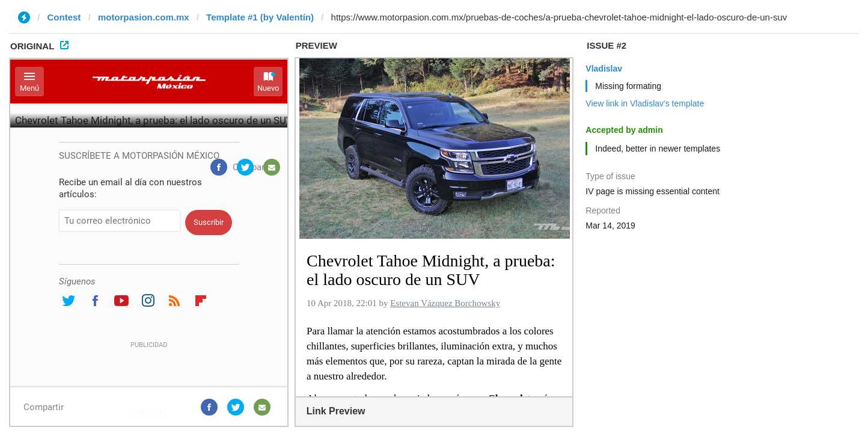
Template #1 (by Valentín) (260, 17)
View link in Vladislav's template (645, 103)
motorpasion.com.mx (144, 17)
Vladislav (604, 69)
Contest (64, 17)
